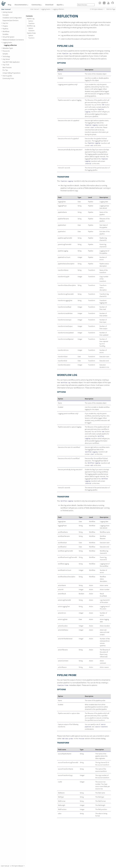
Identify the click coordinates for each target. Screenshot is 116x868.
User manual (6, 9)
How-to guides (7, 76)
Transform (31, 23)
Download (49, 5)
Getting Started (7, 12)
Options (31, 21)
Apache (60, 5)
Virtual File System (8, 37)
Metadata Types (8, 48)
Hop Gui (5, 23)
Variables (6, 34)
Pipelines (5, 29)
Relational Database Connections (13, 40)
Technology (6, 56)
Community (36, 5)
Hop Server (6, 59)
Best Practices (7, 67)
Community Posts (8, 78)
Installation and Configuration (12, 18)
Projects (5, 26)
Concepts (6, 15)
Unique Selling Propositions (11, 73)
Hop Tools (6, 65)
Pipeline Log (31, 19)
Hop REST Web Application (11, 62)
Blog (9, 5)
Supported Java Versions (11, 20)
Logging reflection (10, 45)
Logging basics (7, 42)
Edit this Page (111, 9)
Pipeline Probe (31, 33)
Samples (5, 54)
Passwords (6, 51)
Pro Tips (5, 70)
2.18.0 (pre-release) (96, 9)
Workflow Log (31, 26)
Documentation (21, 5)
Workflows (6, 31)
